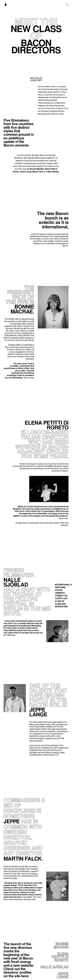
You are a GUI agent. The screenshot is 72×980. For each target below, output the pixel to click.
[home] (5, 5)
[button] (67, 5)
